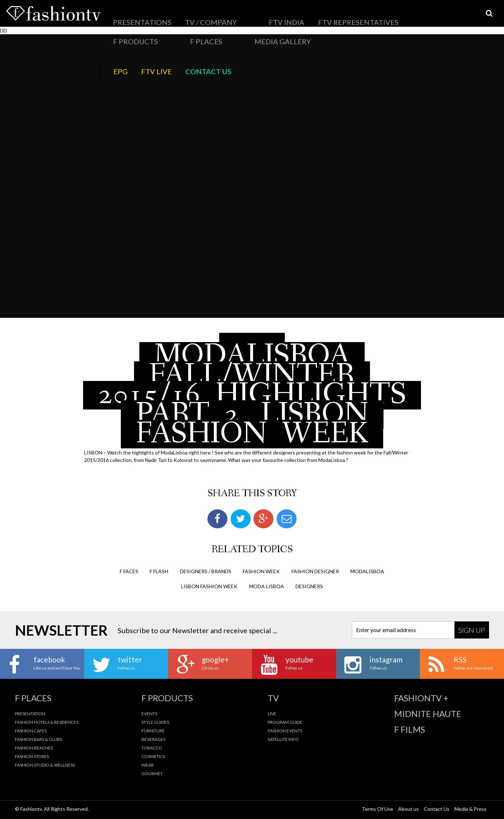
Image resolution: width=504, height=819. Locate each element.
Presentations (129, 16)
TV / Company (172, 16)
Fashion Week (261, 571)
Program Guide (285, 722)
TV (273, 698)
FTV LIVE (438, 16)
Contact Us (471, 16)
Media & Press (470, 809)
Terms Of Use (377, 809)
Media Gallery (371, 16)
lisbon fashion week (209, 586)
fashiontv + (421, 698)
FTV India (209, 16)
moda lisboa (267, 586)
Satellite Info (283, 739)
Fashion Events (285, 731)
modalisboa (367, 571)
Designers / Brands (206, 571)
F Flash (159, 571)
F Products (302, 16)
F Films (410, 729)
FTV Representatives (254, 16)
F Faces (129, 571)
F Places (335, 16)
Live (272, 714)
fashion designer (315, 571)
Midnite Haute (428, 714)
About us (408, 809)
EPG (415, 16)
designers (309, 586)
